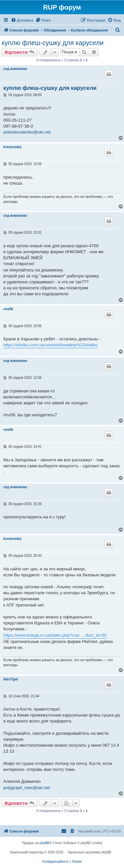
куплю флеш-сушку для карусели (53, 43)
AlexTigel (11, 679)
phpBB (45, 843)
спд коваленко (15, 69)
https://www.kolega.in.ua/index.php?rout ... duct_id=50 (55, 635)
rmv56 (8, 309)
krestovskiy (12, 147)
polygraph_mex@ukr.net (27, 788)
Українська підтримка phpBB (89, 852)
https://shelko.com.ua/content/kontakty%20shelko (50, 345)
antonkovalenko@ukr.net (27, 132)
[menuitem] (22, 20)
